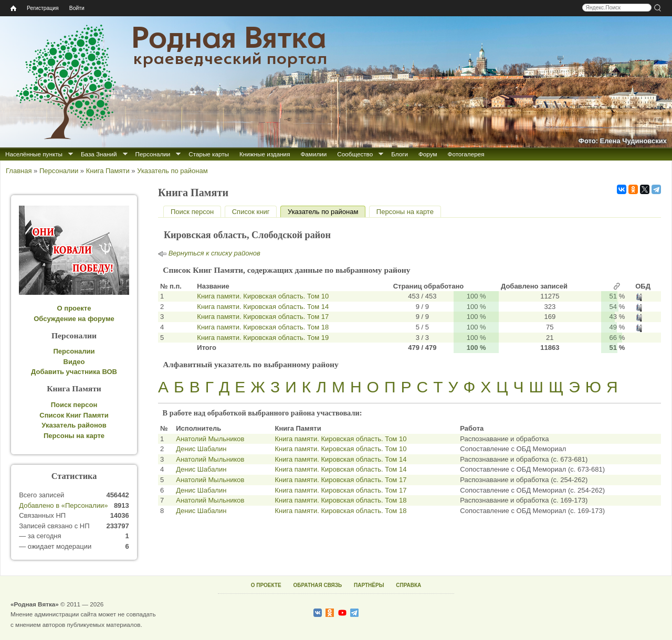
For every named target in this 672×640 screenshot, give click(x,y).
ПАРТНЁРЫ (369, 585)
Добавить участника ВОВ (74, 372)
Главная (19, 171)
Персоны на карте (405, 212)
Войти (77, 8)
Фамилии (313, 154)
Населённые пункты (34, 154)
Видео (74, 362)
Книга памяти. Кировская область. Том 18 (263, 327)
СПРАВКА (408, 585)
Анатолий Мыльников (210, 439)
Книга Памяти (108, 171)
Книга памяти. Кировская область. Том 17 (263, 317)
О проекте (74, 308)
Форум (428, 154)
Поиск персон (192, 212)
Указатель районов (74, 425)
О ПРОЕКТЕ (266, 585)
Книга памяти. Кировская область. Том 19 (263, 338)
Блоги (400, 154)
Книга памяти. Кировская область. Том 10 (263, 296)
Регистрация (43, 8)
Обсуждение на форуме (74, 319)
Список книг (251, 212)
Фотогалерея (466, 154)
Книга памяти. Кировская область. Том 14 (263, 307)
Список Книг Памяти (74, 415)
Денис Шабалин (201, 449)
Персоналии (153, 154)
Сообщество (355, 154)
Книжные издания (265, 154)
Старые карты (209, 154)
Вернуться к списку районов (214, 253)
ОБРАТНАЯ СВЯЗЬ (317, 585)
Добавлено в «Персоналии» (63, 505)
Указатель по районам (172, 171)
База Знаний (99, 154)
